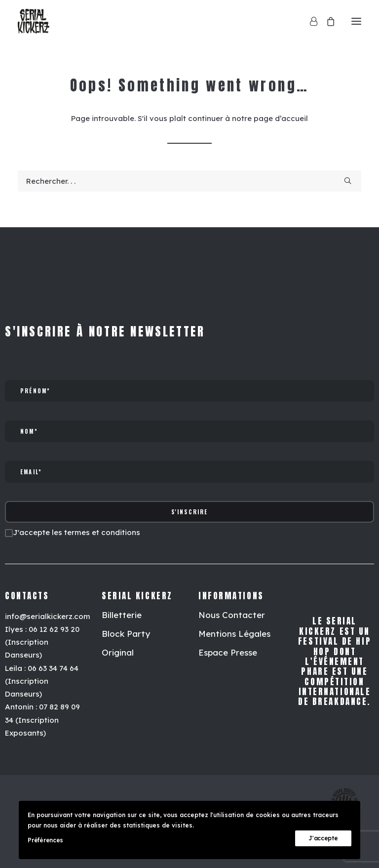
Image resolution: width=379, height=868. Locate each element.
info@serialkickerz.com (48, 616)
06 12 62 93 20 (54, 629)
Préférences (45, 840)
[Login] (309, 21)
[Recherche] (189, 181)
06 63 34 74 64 (53, 668)
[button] (356, 21)
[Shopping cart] (326, 21)
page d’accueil (281, 118)
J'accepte (323, 838)
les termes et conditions (96, 532)
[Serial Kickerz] (34, 21)
